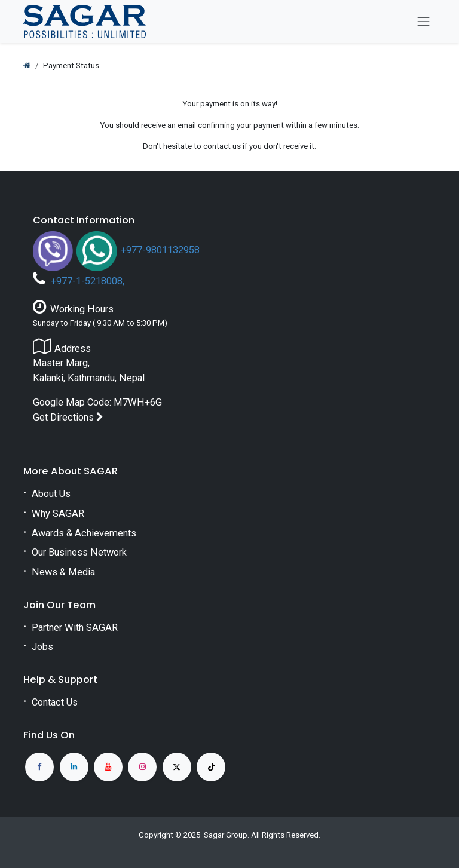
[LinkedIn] (74, 767)
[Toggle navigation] (424, 22)
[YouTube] (108, 767)
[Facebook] (39, 767)
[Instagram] (142, 767)
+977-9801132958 (160, 250)
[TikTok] (211, 767)
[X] (177, 767)
